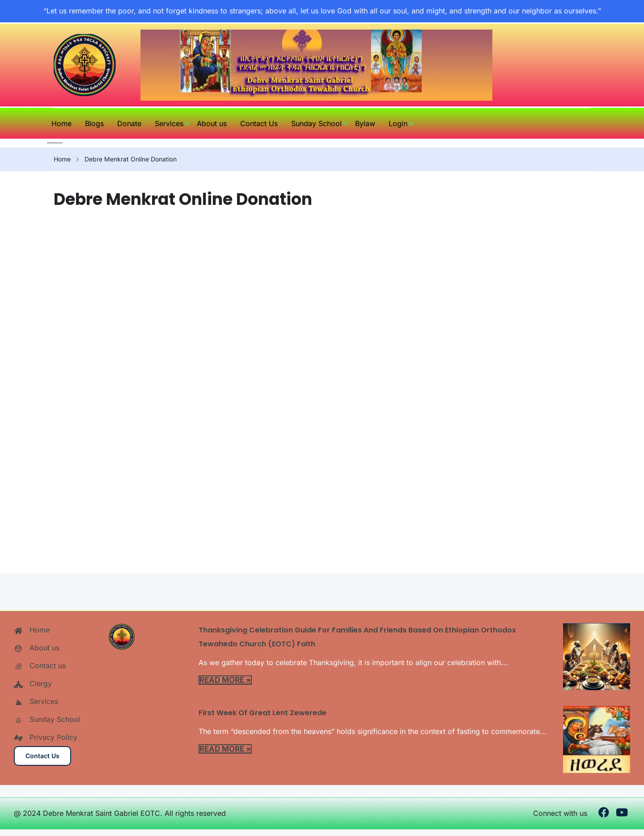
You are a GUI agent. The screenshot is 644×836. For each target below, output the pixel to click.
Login (398, 123)
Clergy (33, 683)
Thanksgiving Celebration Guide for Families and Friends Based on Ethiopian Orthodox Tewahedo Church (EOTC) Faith (357, 637)
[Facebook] (604, 814)
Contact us (40, 666)
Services (169, 123)
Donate (129, 123)
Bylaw (365, 123)
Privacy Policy (46, 737)
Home (61, 123)
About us (212, 123)
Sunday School (316, 123)
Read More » (225, 680)
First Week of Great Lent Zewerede (263, 713)
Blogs (94, 123)
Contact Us (259, 123)
